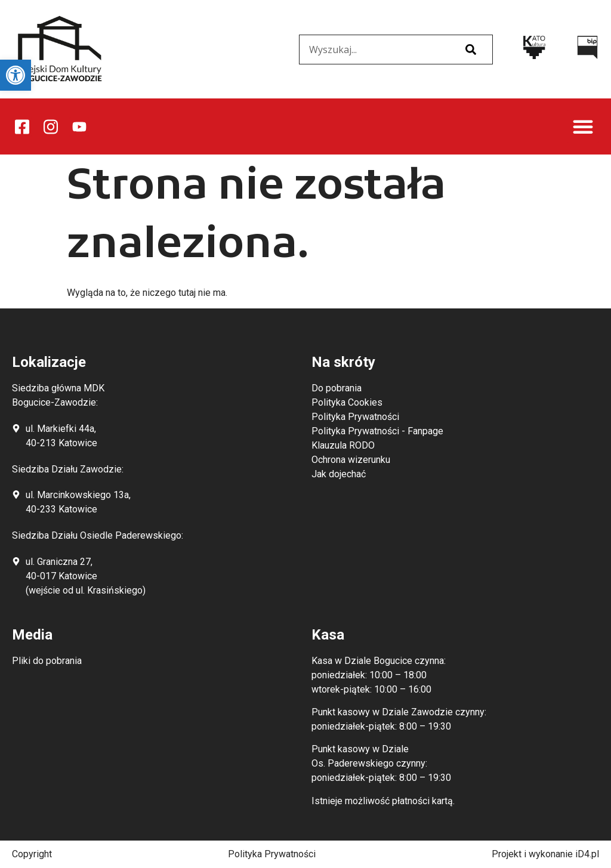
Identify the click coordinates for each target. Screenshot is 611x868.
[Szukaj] (471, 50)
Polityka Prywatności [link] (272, 854)
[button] (583, 126)
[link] (16, 75)
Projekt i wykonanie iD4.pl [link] (545, 854)
